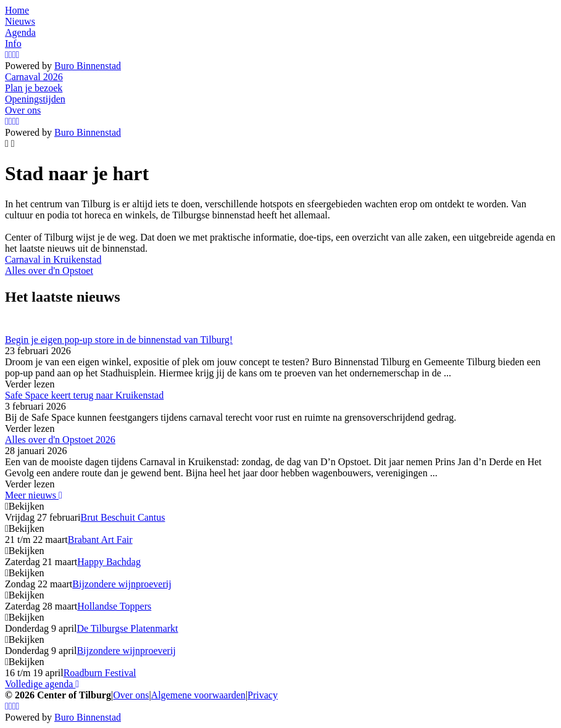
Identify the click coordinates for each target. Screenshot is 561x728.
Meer (34, 495)
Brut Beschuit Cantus (123, 517)
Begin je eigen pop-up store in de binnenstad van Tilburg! (119, 340)
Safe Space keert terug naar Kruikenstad (84, 395)
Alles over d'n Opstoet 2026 (60, 440)
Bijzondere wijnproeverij (122, 584)
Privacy (263, 695)
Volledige (42, 684)
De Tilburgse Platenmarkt (127, 628)
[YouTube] (14, 55)
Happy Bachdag (109, 562)
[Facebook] (10, 55)
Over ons (131, 695)
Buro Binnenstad (88, 66)
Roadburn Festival (100, 673)
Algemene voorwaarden (198, 695)
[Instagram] (7, 55)
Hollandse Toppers (114, 606)
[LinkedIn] (18, 55)
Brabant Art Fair (100, 540)
